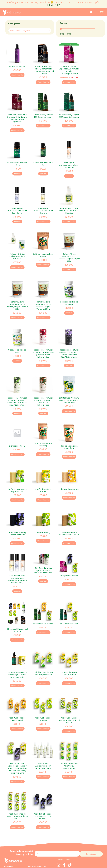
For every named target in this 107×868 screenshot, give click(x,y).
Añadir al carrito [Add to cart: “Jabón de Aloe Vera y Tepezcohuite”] (17, 486)
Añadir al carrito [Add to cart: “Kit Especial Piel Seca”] (69, 613)
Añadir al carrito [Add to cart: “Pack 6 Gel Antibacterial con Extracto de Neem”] (43, 753)
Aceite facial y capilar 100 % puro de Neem (43, 114)
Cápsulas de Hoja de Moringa (69, 295)
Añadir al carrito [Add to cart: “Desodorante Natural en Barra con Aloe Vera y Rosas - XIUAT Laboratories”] (43, 356)
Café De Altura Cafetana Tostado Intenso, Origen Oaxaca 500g (17, 297)
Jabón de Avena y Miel (69, 475)
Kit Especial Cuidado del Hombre (17, 611)
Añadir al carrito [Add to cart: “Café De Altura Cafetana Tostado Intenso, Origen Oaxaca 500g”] (17, 310)
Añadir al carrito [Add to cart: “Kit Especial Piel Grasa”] (43, 613)
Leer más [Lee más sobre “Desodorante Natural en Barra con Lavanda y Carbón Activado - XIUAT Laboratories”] (69, 356)
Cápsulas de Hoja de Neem (17, 342)
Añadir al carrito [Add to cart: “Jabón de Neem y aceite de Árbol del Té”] (69, 528)
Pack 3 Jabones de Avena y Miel (17, 697)
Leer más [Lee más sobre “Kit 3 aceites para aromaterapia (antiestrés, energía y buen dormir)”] (17, 574)
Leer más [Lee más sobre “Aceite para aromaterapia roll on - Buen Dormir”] (17, 217)
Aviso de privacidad (12, 850)
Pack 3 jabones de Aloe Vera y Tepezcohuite (43, 653)
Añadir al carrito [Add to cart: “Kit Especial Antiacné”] (69, 567)
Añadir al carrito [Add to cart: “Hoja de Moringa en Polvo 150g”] (69, 444)
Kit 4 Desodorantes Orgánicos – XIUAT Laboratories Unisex (43, 553)
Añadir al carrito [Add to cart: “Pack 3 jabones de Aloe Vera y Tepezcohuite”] (43, 663)
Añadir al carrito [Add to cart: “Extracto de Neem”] (17, 442)
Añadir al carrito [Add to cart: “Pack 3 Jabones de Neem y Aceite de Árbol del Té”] (69, 709)
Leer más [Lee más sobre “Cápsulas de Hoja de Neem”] (17, 351)
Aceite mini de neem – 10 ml (43, 161)
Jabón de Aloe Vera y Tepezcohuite (17, 476)
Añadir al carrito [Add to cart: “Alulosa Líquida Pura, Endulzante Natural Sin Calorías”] (69, 217)
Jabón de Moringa (43, 517)
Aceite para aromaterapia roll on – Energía (43, 206)
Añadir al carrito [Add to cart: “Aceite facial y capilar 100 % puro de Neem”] (43, 124)
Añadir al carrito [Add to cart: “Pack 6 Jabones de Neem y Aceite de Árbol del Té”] (17, 802)
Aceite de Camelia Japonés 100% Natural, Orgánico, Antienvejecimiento (69, 70)
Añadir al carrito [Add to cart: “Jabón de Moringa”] (43, 525)
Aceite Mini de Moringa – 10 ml (17, 161)
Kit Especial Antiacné (69, 558)
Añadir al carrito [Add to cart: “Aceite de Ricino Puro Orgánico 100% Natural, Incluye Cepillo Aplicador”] (17, 129)
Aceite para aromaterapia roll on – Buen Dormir (17, 206)
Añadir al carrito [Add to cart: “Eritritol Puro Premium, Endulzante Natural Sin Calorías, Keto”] (69, 400)
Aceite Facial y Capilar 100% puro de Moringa (69, 114)
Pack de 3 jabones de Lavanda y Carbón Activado (43, 791)
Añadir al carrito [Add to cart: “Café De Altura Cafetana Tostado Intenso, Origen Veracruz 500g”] (43, 310)
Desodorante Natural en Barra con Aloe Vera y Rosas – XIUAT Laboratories (43, 344)
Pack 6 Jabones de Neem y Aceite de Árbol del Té (17, 791)
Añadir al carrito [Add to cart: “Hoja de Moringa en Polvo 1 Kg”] (43, 442)
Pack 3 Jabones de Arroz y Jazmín (69, 653)
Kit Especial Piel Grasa (43, 605)
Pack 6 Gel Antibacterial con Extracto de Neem (43, 742)
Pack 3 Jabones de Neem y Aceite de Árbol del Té (69, 698)
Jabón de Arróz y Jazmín (43, 476)
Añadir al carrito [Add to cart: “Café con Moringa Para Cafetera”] (43, 259)
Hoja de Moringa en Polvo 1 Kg (43, 432)
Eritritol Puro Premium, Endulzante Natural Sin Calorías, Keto (69, 389)
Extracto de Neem (17, 433)
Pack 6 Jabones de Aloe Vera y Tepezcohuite (69, 742)
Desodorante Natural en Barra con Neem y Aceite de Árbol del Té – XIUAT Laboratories (17, 390)
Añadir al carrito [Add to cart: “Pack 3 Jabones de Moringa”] (43, 707)
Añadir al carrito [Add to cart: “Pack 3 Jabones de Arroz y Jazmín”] (69, 663)
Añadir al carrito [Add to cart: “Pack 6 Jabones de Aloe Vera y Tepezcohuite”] (69, 753)
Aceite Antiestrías (17, 66)
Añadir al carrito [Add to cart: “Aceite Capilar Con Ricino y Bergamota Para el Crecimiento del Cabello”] (43, 82)
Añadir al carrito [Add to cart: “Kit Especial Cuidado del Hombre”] (17, 621)
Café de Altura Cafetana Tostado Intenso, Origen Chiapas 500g (69, 251)
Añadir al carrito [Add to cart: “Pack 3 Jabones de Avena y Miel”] (17, 707)
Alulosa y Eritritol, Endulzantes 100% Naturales (17, 250)
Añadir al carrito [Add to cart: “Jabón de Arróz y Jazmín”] (43, 486)
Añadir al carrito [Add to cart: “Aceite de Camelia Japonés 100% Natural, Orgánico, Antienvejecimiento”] (69, 82)
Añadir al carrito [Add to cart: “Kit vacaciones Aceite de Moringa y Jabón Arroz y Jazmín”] (17, 665)
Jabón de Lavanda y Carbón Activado (17, 518)
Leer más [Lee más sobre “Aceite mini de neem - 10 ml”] (43, 171)
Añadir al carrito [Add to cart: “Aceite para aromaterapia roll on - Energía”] (43, 217)
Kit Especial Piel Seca (69, 605)
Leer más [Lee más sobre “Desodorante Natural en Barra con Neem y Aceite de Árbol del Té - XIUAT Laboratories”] (17, 403)
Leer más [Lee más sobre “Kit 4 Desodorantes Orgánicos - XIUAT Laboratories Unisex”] (43, 564)
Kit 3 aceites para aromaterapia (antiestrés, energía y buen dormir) (17, 562)
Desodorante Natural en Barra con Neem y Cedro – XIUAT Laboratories (43, 390)
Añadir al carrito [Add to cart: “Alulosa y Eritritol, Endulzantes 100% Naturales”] (17, 261)
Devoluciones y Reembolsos (39, 846)
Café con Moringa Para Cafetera (43, 249)
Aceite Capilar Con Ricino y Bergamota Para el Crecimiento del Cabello (43, 70)
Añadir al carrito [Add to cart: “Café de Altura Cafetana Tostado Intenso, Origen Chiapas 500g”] (69, 263)
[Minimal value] (77, 29)
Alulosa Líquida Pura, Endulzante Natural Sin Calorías (69, 206)
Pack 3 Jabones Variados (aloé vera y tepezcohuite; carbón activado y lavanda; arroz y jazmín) (17, 744)
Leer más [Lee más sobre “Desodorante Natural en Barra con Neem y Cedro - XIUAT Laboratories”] (43, 403)
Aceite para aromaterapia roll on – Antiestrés (69, 162)
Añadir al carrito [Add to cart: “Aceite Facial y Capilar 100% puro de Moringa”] (69, 124)
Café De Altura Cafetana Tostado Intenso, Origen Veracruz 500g (43, 297)
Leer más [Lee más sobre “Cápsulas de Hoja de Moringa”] (69, 305)
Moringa (7, 843)
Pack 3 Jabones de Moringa (43, 697)
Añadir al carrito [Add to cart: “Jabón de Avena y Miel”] (69, 483)
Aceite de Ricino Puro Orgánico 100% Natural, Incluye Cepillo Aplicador (17, 117)
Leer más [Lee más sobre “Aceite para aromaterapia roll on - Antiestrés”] (69, 173)
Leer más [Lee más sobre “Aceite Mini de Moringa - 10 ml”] (17, 171)
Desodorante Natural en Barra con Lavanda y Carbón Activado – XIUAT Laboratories (69, 344)
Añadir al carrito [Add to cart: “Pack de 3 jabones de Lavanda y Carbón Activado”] (43, 802)
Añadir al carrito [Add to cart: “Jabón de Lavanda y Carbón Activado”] (17, 528)
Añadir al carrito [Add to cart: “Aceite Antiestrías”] (17, 75)
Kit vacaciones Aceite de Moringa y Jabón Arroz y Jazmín (17, 654)
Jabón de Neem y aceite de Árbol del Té (69, 518)
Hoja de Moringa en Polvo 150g (69, 434)
